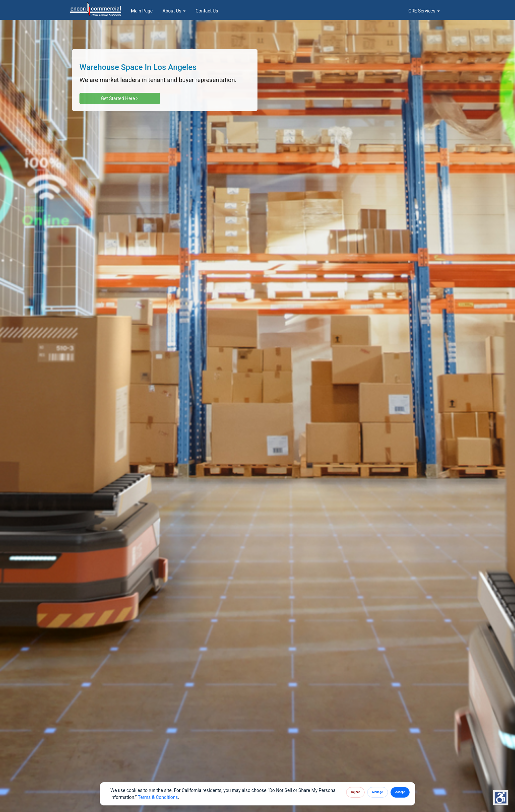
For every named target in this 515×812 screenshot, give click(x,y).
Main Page (142, 11)
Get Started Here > (120, 98)
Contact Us (207, 11)
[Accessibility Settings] (501, 798)
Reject (355, 792)
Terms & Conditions (158, 797)
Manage (378, 792)
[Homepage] (96, 8)
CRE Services (424, 11)
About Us (174, 11)
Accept (400, 792)
